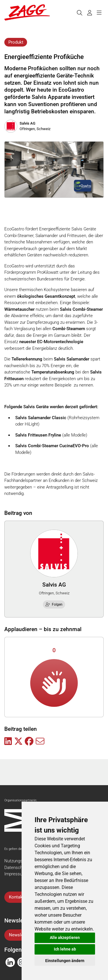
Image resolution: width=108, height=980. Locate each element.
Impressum (15, 874)
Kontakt (16, 897)
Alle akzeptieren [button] (65, 938)
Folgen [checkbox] (54, 604)
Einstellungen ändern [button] (65, 961)
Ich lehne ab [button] (65, 949)
